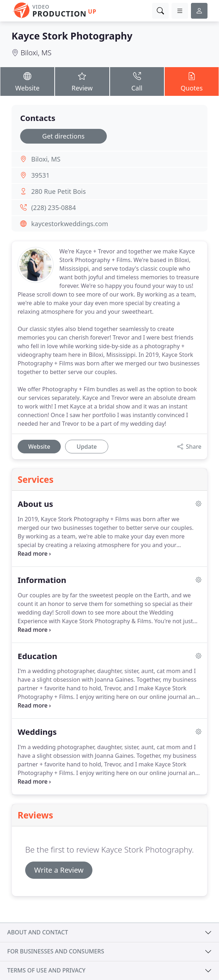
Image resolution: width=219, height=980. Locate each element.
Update (87, 447)
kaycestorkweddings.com (70, 224)
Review (82, 81)
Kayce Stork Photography (72, 36)
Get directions (63, 136)
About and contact (38, 932)
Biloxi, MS (36, 53)
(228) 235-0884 (54, 207)
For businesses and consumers (56, 951)
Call (137, 81)
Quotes (192, 81)
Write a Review (59, 870)
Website (27, 81)
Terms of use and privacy (46, 970)
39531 (40, 175)
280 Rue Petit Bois (59, 191)
